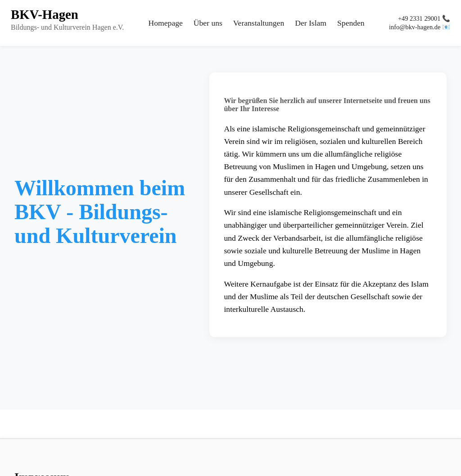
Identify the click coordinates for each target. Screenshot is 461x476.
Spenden (351, 23)
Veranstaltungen (259, 23)
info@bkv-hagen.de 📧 (420, 27)
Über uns (208, 23)
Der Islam (311, 23)
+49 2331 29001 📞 (424, 18)
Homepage (166, 23)
